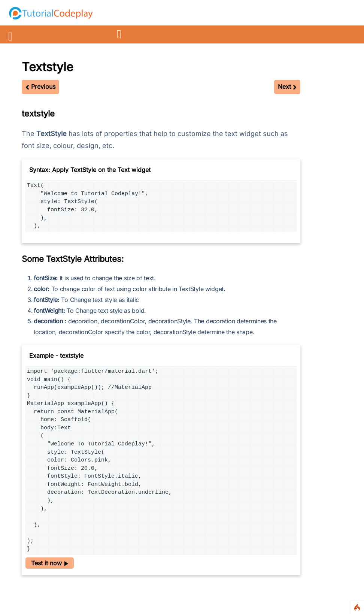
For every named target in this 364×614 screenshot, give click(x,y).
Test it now (50, 563)
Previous (40, 87)
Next (287, 87)
